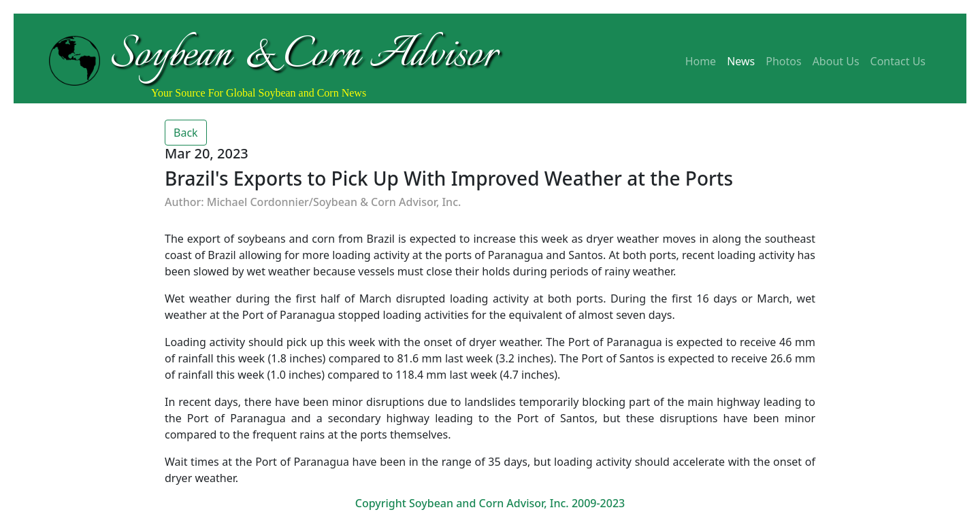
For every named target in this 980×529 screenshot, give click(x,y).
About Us (836, 61)
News (741, 61)
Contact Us (898, 61)
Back (186, 133)
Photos (783, 61)
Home (701, 61)
